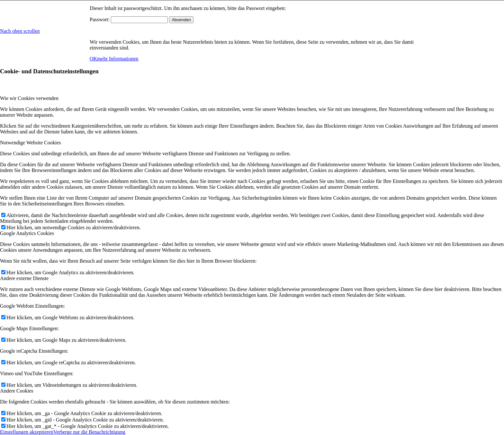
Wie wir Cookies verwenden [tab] (29, 98)
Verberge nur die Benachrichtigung (89, 432)
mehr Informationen (118, 59)
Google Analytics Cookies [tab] (27, 233)
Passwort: (129, 19)
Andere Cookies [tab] (17, 391)
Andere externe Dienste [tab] (24, 278)
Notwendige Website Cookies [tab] (31, 143)
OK (93, 59)
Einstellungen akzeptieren (27, 432)
